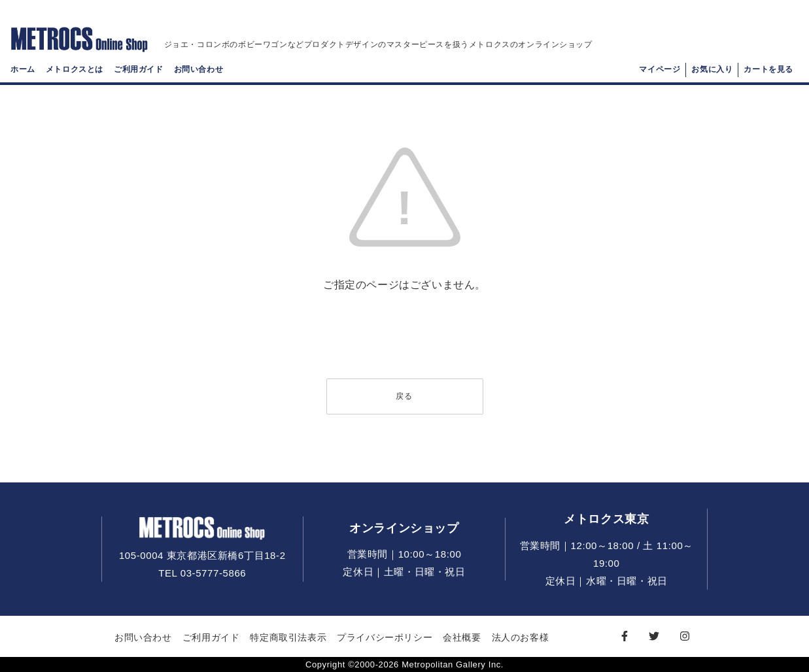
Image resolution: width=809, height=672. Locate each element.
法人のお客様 (521, 637)
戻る (404, 396)
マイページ (660, 69)
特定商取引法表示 (288, 637)
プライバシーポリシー (385, 637)
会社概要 (462, 637)
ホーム (23, 69)
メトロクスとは (75, 69)
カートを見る (768, 69)
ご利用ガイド (139, 69)
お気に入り (712, 69)
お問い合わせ (199, 69)
